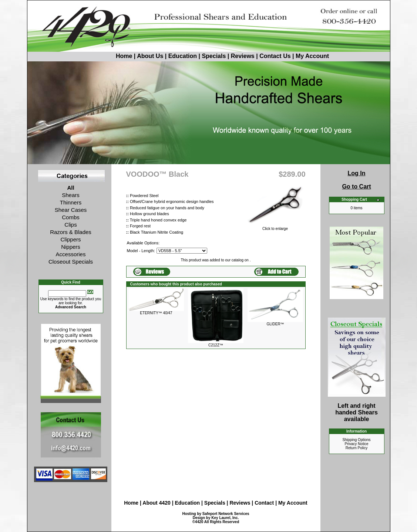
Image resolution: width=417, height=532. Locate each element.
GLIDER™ (275, 324)
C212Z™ (216, 345)
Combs (71, 217)
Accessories (71, 254)
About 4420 (156, 503)
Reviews (243, 56)
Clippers (70, 239)
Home (110, 56)
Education (183, 56)
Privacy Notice (357, 444)
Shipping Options (356, 440)
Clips (70, 225)
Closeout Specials (71, 262)
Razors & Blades (71, 232)
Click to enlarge (275, 227)
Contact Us (275, 56)
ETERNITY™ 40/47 (156, 313)
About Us (151, 56)
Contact (265, 503)
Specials (214, 56)
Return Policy (357, 448)
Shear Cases (71, 210)
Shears (71, 195)
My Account (312, 56)
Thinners (71, 202)
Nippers (71, 247)
